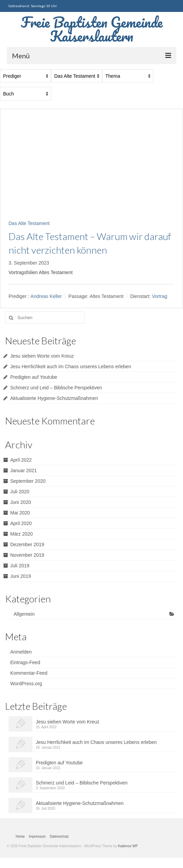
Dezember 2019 (27, 544)
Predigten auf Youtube (34, 377)
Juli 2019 (20, 566)
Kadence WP (128, 846)
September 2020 (28, 481)
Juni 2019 (21, 576)
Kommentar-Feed (29, 673)
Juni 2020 (21, 502)
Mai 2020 (20, 513)
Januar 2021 (24, 470)
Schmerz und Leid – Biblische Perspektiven (56, 388)
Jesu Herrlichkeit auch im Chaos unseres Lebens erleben (71, 366)
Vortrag (160, 296)
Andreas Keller (46, 296)
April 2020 (21, 523)
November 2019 (27, 555)
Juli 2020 (20, 492)
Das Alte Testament (29, 223)
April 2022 (21, 460)
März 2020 (21, 534)
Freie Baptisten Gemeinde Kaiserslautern (92, 29)
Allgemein (24, 614)
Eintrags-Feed (25, 662)
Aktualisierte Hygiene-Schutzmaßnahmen (54, 398)
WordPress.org (26, 684)
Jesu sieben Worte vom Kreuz (42, 356)
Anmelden (21, 652)
